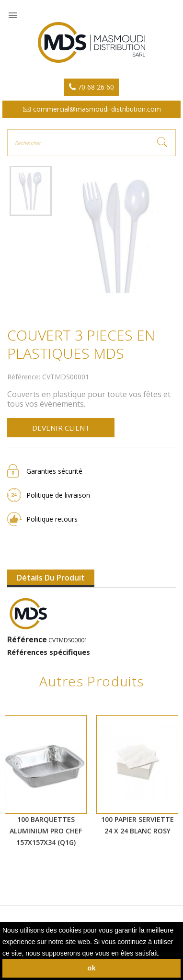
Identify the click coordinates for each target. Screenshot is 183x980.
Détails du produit (51, 578)
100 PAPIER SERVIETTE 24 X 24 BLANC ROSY (137, 825)
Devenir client (61, 428)
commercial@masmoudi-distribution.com (92, 109)
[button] (163, 954)
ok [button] (92, 968)
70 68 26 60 (91, 87)
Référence (27, 639)
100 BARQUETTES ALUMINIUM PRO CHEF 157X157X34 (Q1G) (46, 831)
